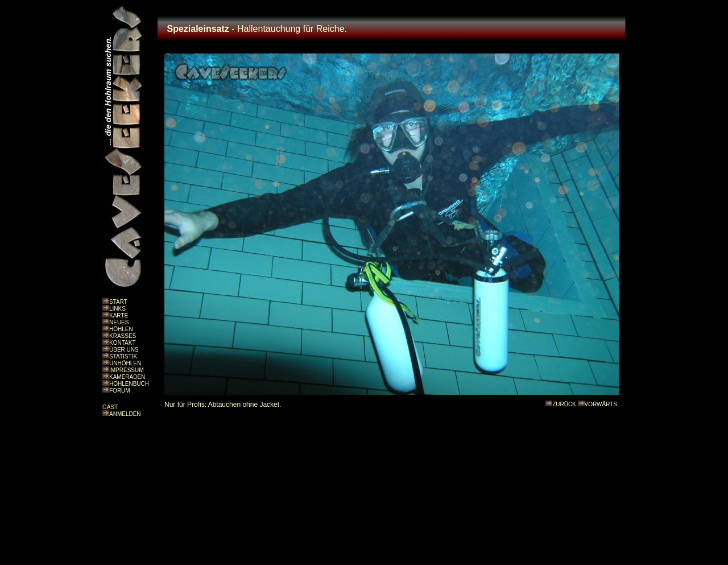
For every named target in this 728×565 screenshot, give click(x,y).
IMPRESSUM (127, 370)
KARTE (119, 316)
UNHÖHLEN (125, 363)
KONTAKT (122, 343)
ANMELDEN (125, 414)
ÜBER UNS (124, 350)
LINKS (117, 309)
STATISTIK (123, 356)
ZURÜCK (564, 404)
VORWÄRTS (601, 404)
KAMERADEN (127, 377)
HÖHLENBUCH (129, 384)
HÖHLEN (121, 329)
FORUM (120, 391)
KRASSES (123, 336)
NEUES (119, 322)
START (118, 302)
